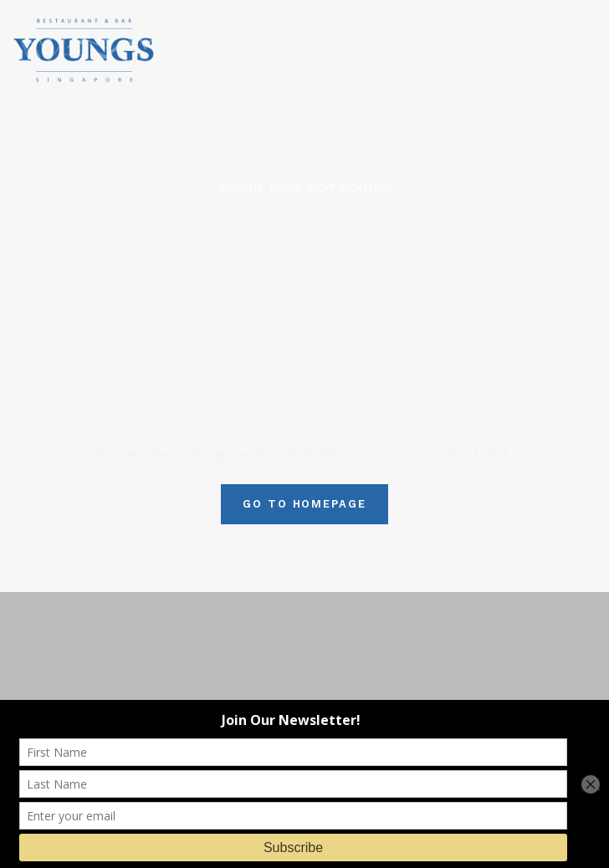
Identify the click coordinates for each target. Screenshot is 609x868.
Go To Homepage (304, 504)
